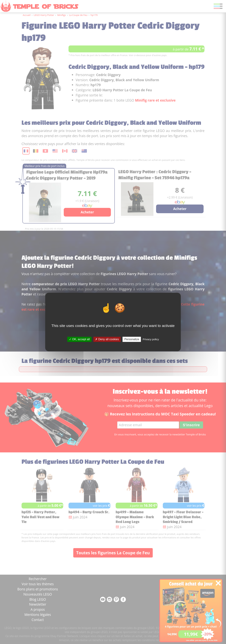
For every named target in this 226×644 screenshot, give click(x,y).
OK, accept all (79, 339)
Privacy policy (151, 339)
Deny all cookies (107, 339)
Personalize (132, 339)
